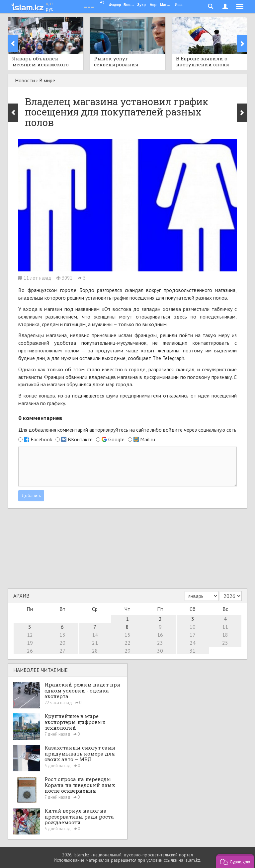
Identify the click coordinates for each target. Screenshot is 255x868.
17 (193, 635)
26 (30, 651)
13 (62, 635)
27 (62, 651)
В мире (47, 80)
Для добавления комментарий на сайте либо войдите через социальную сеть (127, 430)
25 (225, 643)
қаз (50, 3)
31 (193, 651)
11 (225, 627)
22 (127, 643)
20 (62, 643)
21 (95, 643)
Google (116, 439)
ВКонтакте (80, 439)
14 (95, 635)
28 (95, 651)
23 (160, 643)
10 (193, 627)
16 (160, 635)
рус (49, 9)
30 (160, 651)
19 (30, 643)
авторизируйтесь (109, 430)
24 (193, 643)
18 (225, 635)
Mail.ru (148, 439)
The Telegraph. (169, 358)
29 (127, 651)
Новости (25, 80)
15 (127, 635)
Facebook (41, 439)
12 (30, 635)
